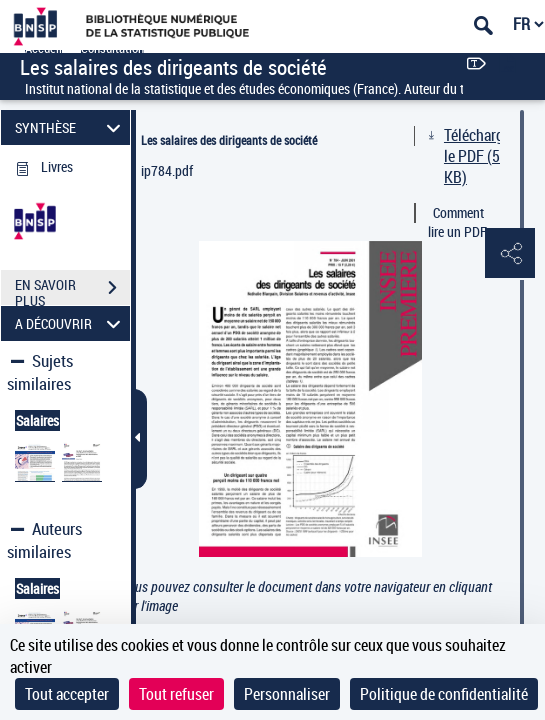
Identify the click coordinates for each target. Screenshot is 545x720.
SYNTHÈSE (71, 127)
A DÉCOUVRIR (71, 323)
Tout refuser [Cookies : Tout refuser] (176, 694)
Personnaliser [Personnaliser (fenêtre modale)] (287, 694)
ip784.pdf (167, 170)
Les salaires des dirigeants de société (229, 140)
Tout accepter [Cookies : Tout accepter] (67, 694)
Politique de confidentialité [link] (444, 694)
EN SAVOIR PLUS (72, 290)
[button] (510, 254)
